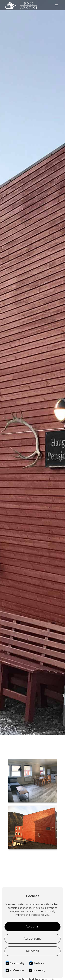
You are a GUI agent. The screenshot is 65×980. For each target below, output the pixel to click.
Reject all (32, 951)
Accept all (33, 927)
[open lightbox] (33, 781)
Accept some (33, 939)
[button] (56, 5)
